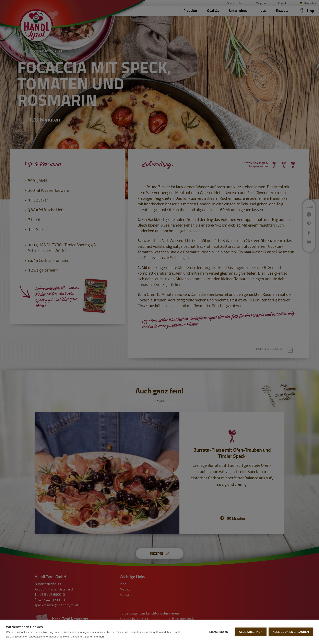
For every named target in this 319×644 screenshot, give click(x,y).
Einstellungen (219, 632)
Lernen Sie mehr (95, 637)
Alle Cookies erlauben (291, 632)
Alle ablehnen (251, 632)
